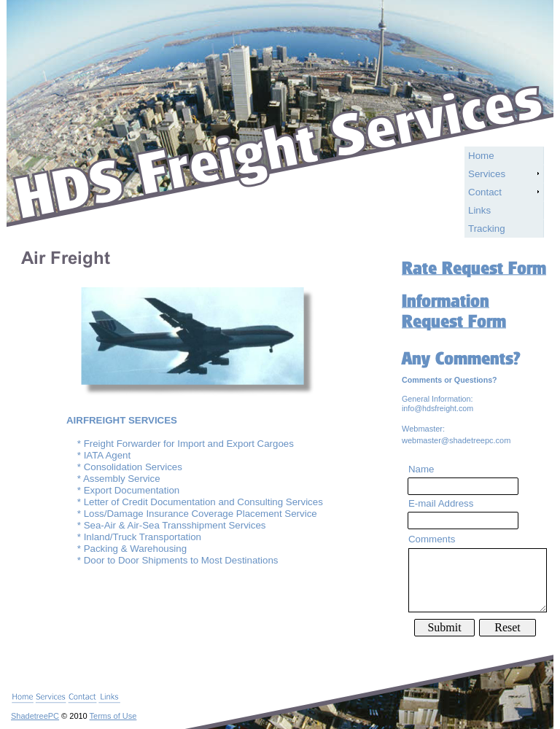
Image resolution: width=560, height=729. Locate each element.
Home (481, 156)
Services (487, 174)
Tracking (487, 229)
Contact (485, 192)
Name (421, 469)
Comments (432, 539)
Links (479, 210)
